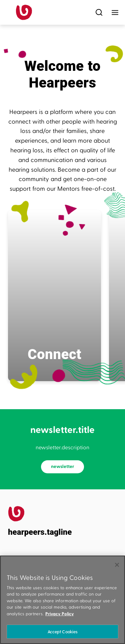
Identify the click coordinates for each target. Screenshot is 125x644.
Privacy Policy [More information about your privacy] (59, 614)
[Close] (117, 565)
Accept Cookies (63, 631)
